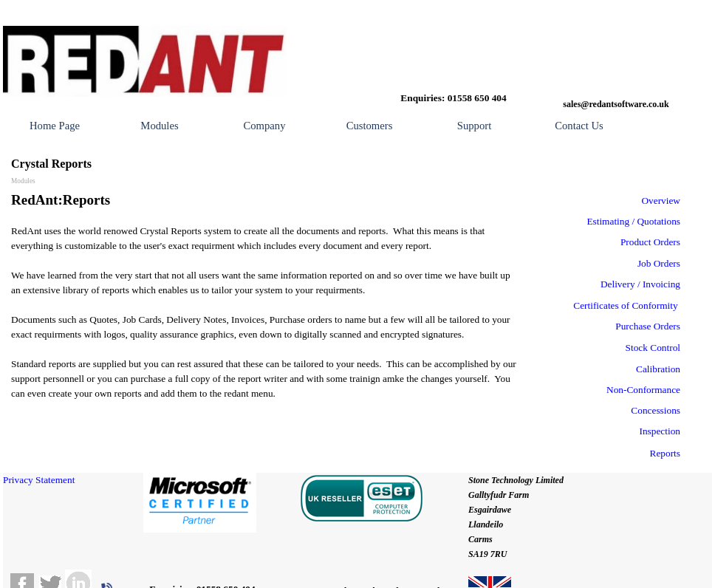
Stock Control (653, 348)
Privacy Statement (39, 480)
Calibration (658, 369)
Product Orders (650, 242)
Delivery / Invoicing (640, 284)
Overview (661, 201)
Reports (665, 453)
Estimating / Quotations (633, 221)
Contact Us (579, 126)
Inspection (660, 431)
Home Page (55, 126)
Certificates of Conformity (625, 305)
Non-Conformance (643, 390)
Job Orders (659, 263)
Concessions (656, 410)
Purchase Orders (648, 326)
